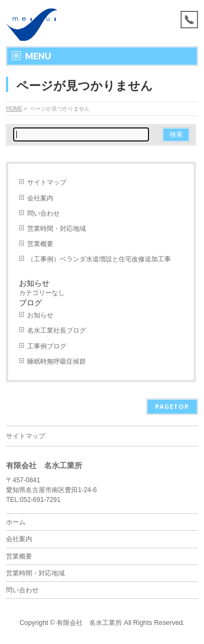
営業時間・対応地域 (57, 229)
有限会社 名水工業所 (89, 623)
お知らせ (40, 315)
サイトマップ (47, 182)
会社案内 (40, 198)
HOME (14, 109)
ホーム (16, 522)
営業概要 (40, 244)
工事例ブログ (47, 346)
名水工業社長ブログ (57, 330)
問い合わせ (44, 213)
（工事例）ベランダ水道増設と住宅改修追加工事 (99, 259)
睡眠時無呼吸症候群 (57, 361)
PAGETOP (172, 406)
